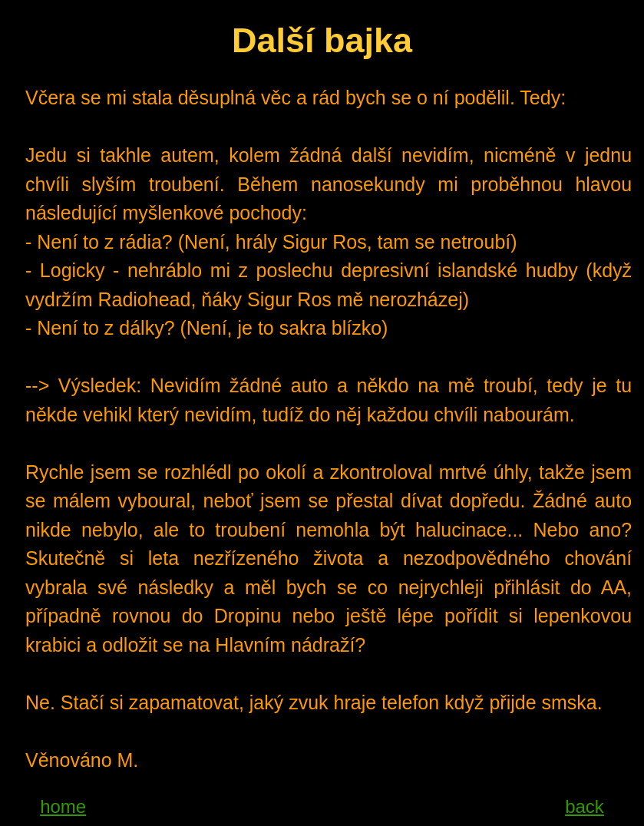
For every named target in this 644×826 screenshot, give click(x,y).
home (63, 806)
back (585, 806)
